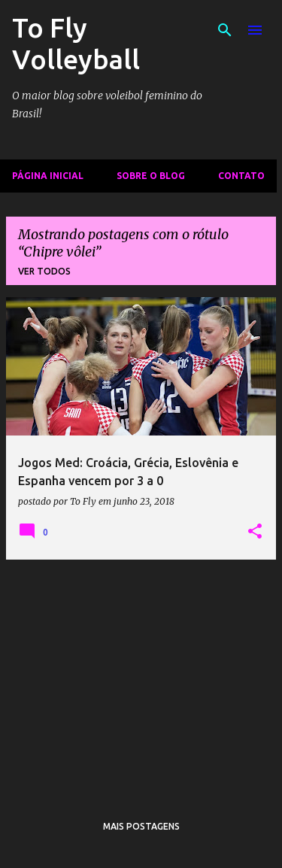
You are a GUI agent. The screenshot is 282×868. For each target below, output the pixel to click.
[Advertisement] (141, 677)
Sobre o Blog (151, 176)
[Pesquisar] (225, 30)
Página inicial (48, 176)
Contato (241, 176)
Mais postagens (141, 826)
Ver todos (44, 271)
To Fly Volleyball (76, 43)
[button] (255, 532)
